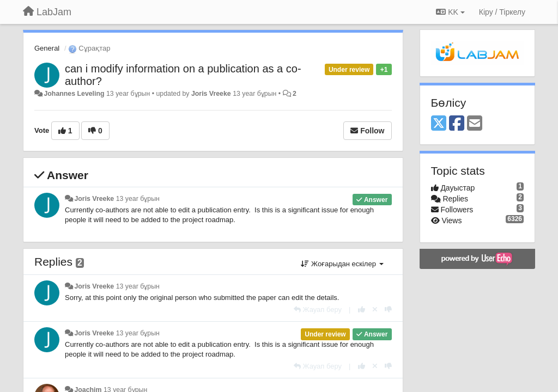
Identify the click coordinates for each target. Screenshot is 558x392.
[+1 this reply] (362, 310)
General (47, 48)
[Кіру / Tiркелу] (502, 12)
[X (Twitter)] (439, 124)
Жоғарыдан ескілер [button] (342, 264)
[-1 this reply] (388, 310)
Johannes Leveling (74, 94)
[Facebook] (457, 124)
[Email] (475, 124)
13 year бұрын (138, 199)
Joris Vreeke (211, 94)
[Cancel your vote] (375, 310)
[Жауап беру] (318, 310)
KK (450, 12)
